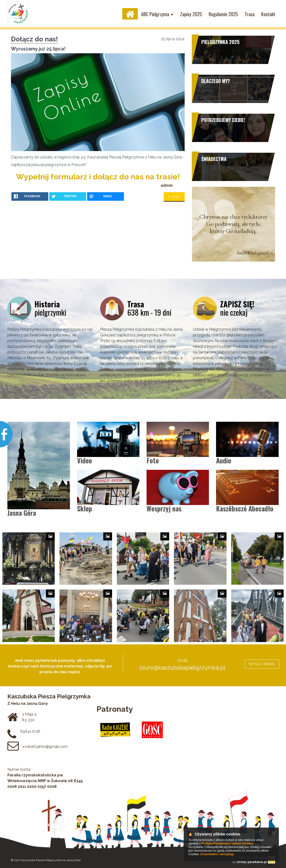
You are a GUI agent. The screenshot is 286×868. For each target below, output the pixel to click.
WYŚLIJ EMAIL (262, 664)
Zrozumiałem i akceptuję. (217, 854)
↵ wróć (174, 197)
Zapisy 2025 (191, 14)
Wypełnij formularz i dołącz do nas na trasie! (98, 177)
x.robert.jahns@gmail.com (45, 747)
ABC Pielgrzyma (155, 14)
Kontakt (268, 14)
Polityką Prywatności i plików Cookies (227, 843)
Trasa (250, 14)
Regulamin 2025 (223, 14)
